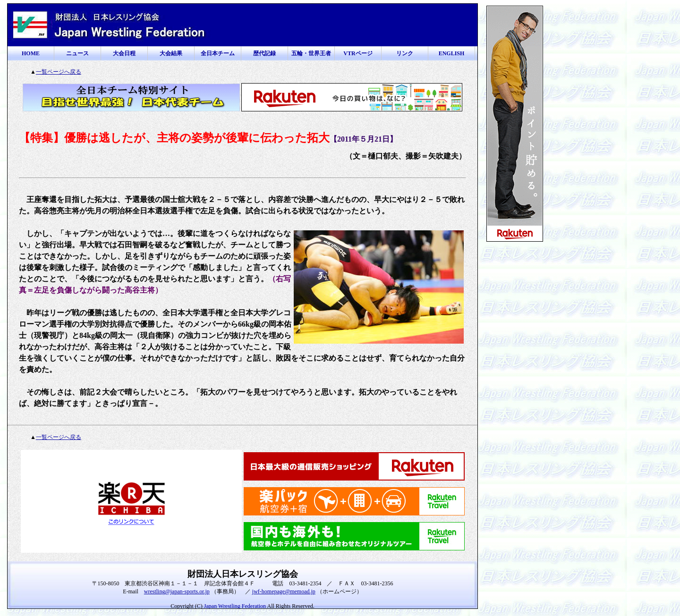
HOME (31, 53)
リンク (405, 53)
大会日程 (124, 53)
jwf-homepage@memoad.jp (284, 591)
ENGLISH (452, 53)
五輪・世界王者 (311, 53)
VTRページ (358, 53)
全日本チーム (218, 53)
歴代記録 (264, 53)
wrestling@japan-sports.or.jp (177, 591)
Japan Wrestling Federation (235, 606)
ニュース (77, 53)
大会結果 (171, 53)
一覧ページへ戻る (59, 72)
